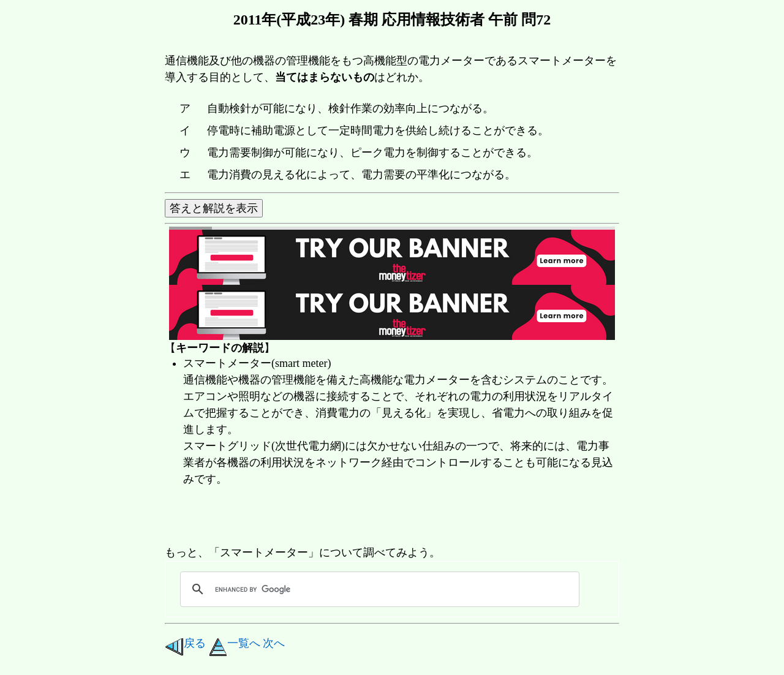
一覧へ (235, 643)
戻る (185, 643)
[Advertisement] (388, 517)
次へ (274, 643)
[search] (378, 589)
